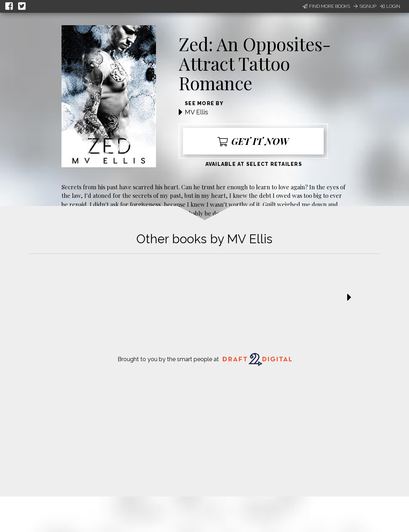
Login (390, 6)
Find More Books (326, 6)
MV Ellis (197, 112)
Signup (365, 6)
